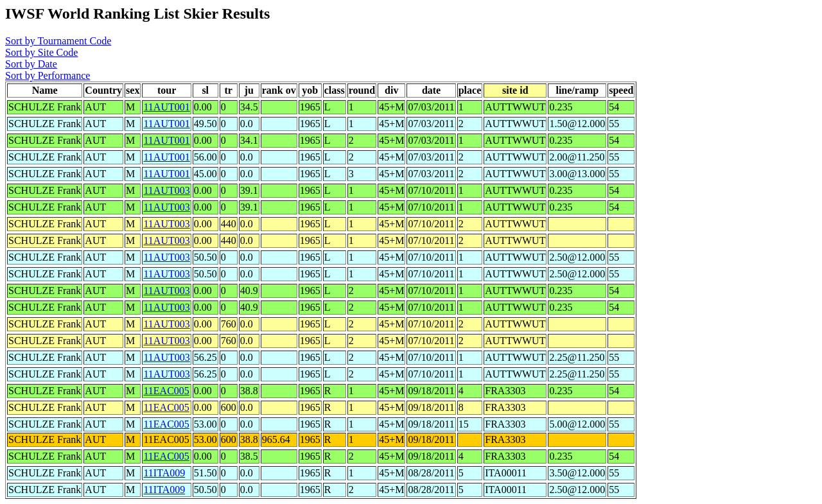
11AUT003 (166, 190)
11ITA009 (164, 473)
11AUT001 (166, 107)
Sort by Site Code (41, 52)
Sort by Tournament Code (58, 41)
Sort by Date (31, 64)
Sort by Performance (48, 75)
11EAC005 (166, 391)
